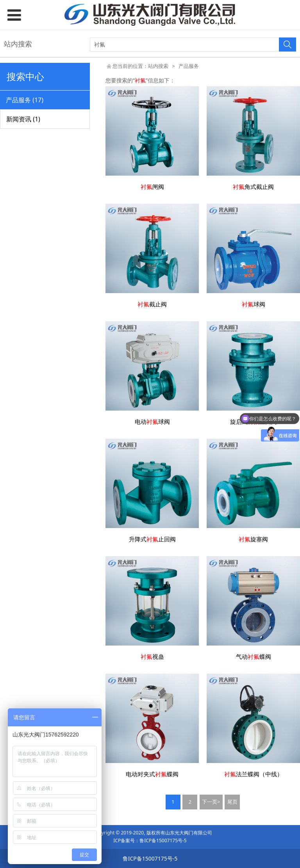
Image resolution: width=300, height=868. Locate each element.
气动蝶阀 (254, 657)
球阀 (254, 304)
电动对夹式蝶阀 (152, 774)
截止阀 (152, 304)
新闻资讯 (23, 119)
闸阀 (152, 187)
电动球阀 (152, 422)
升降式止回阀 (152, 539)
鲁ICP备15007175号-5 (163, 840)
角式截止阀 (253, 187)
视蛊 (152, 657)
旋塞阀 (253, 539)
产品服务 (25, 100)
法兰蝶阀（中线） (254, 774)
